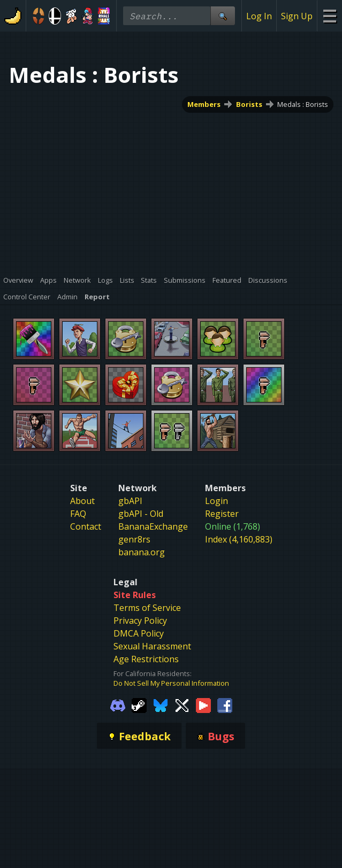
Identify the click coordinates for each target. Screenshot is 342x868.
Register (222, 514)
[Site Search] (223, 16)
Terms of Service (147, 608)
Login (216, 501)
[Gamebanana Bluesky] (161, 704)
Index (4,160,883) (239, 539)
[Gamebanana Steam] (139, 704)
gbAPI (130, 501)
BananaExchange (153, 526)
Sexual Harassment (152, 646)
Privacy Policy (140, 621)
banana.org (142, 552)
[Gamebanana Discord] (118, 704)
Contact (86, 526)
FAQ (78, 514)
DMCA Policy (139, 633)
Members (204, 104)
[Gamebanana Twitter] (182, 704)
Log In (259, 16)
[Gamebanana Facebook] (225, 704)
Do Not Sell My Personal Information (171, 683)
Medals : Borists (303, 104)
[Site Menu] (329, 16)
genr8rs (134, 539)
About (82, 501)
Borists (249, 104)
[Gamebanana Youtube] (203, 704)
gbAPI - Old (141, 514)
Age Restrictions (146, 659)
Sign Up (297, 16)
